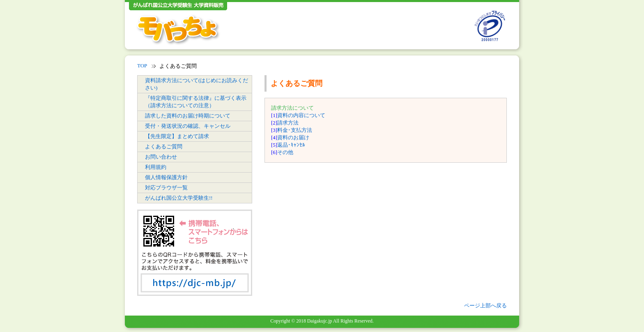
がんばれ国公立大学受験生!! (179, 198)
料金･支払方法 (295, 130)
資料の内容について (301, 115)
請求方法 (288, 123)
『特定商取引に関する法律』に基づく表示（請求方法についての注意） (196, 102)
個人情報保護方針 (166, 177)
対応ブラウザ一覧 (166, 188)
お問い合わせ (161, 157)
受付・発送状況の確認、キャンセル (188, 126)
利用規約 (156, 167)
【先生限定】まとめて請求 (177, 136)
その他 (285, 152)
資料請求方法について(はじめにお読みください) (197, 84)
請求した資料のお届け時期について (188, 116)
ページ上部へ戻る (485, 305)
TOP (142, 66)
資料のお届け (293, 137)
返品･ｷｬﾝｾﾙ (291, 145)
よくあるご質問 (164, 146)
